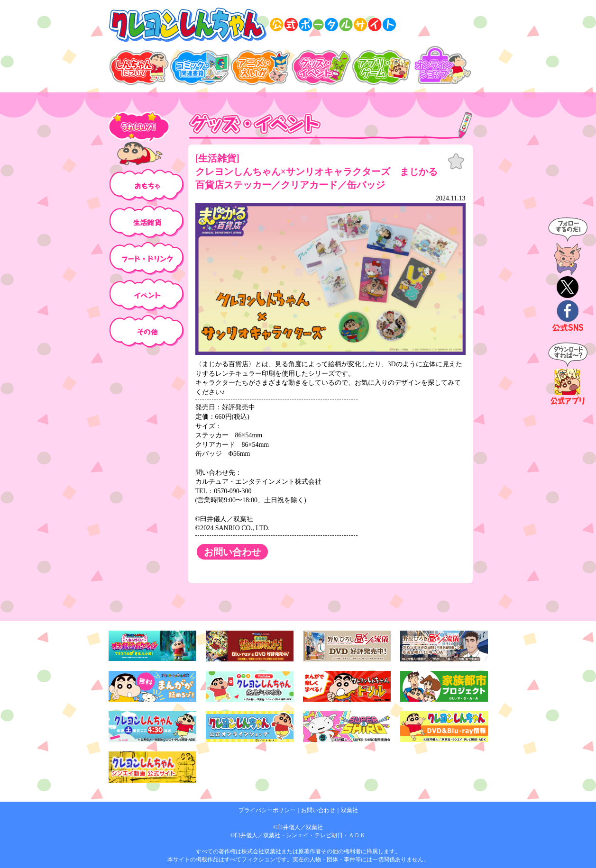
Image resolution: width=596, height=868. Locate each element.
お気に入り (456, 162)
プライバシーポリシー (267, 810)
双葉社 (349, 810)
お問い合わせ (318, 810)
